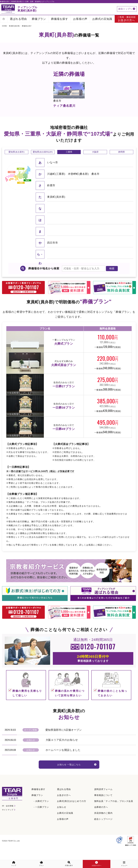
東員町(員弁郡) (14, 26)
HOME (5, 26)
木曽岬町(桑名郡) (78, 182)
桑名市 (95, 182)
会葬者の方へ (101, 814)
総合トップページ (103, 826)
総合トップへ (127, 9)
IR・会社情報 (8, 813)
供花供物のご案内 (103, 820)
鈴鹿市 (51, 194)
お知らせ (62, 814)
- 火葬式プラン (41, 808)
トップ (14, 864)
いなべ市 (53, 171)
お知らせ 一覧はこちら (69, 774)
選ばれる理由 (18, 19)
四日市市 (53, 251)
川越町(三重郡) (56, 182)
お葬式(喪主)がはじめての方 (72, 808)
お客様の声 (80, 19)
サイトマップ (8, 817)
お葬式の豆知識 (102, 19)
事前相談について (103, 802)
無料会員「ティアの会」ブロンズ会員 (114, 808)
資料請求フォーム (103, 797)
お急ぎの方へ (64, 802)
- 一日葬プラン (41, 814)
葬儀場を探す (60, 19)
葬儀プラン (39, 19)
